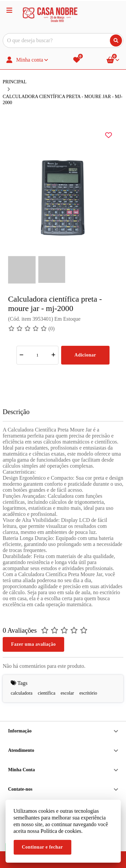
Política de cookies (61, 831)
